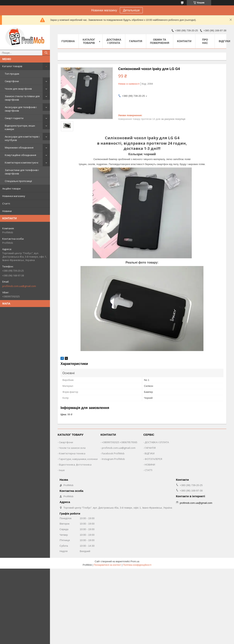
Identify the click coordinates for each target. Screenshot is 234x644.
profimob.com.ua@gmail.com (19, 286)
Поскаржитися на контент (107, 565)
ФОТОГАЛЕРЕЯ (153, 459)
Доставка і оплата (114, 41)
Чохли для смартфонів (18, 89)
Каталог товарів (12, 66)
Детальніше (131, 10)
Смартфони (12, 81)
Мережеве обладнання (19, 148)
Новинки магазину (14, 196)
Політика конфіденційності (137, 565)
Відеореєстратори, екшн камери (20, 127)
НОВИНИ (150, 465)
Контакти (184, 41)
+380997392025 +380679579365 (120, 442)
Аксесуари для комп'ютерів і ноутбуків (22, 138)
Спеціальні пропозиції (18, 181)
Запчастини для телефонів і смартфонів (22, 172)
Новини (7, 211)
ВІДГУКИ (150, 453)
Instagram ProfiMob (113, 459)
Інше (62, 470)
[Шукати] (46, 53)
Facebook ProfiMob (113, 453)
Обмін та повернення (160, 41)
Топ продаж (12, 74)
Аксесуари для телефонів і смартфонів (21, 109)
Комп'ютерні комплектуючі (22, 163)
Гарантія (136, 41)
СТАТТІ (149, 470)
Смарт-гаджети (14, 118)
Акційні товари (11, 189)
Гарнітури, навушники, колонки (78, 459)
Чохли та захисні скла (72, 448)
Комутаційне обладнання (20, 155)
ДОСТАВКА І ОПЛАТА (157, 442)
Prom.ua (135, 561)
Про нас (205, 41)
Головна (68, 41)
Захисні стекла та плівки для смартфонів (22, 98)
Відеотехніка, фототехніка (75, 465)
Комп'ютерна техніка (72, 453)
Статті (6, 204)
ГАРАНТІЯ (150, 448)
